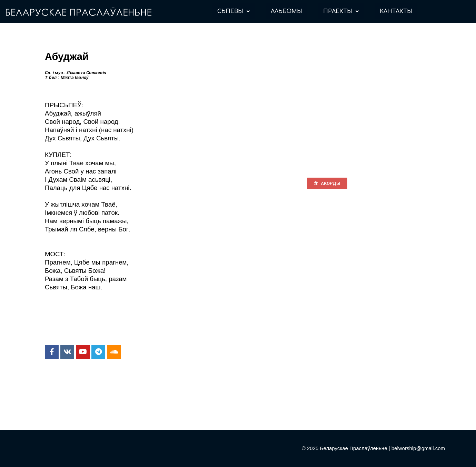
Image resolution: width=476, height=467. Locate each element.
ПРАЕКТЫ (341, 11)
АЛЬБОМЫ (286, 11)
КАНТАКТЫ (396, 11)
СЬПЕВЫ (234, 11)
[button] (327, 183)
